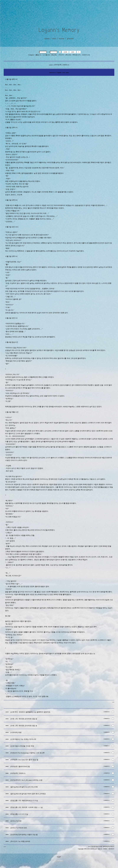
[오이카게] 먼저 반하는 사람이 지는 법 (24, 835)
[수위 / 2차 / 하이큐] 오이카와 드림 (23, 719)
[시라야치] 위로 (16, 732)
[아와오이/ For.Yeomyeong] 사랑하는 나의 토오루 (27, 753)
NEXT (112, 846)
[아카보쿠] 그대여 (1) (18, 773)
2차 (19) (68, 55)
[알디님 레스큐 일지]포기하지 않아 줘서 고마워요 (28, 794)
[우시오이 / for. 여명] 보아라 (20, 841)
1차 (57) (61, 55)
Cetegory (31, 55)
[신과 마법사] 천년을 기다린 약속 (22, 746)
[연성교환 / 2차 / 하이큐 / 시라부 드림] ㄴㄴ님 (26, 807)
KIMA (105, 849)
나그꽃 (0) (46, 55)
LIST (113, 702)
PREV (89, 846)
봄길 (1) (38, 55)
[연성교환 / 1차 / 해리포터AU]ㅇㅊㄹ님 (24, 801)
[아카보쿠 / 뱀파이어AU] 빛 (20, 767)
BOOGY (112, 849)
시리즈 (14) (86, 55)
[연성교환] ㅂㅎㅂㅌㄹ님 (19, 814)
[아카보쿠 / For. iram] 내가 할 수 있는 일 (24, 760)
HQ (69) (54, 55)
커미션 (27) (76, 55)
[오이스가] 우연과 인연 (19, 828)
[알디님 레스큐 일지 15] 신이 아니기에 (24, 787)
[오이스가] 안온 (16, 821)
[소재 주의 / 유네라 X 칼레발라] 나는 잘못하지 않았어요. (30, 712)
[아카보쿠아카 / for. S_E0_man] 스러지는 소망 (26, 780)
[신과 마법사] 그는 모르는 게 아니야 (23, 739)
